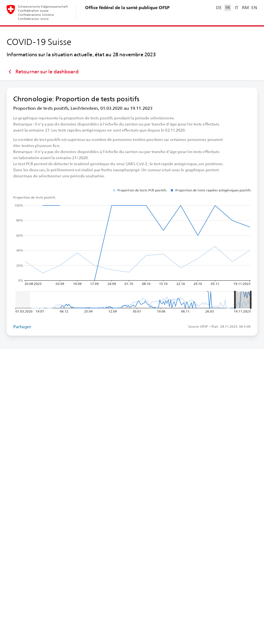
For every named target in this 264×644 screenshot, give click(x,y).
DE (219, 8)
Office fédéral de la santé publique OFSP (127, 8)
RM (245, 8)
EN (254, 8)
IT (237, 8)
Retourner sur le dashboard (43, 72)
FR (228, 8)
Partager (22, 327)
